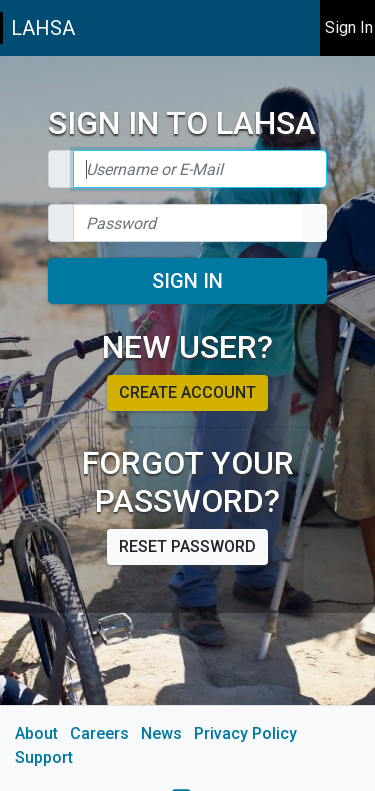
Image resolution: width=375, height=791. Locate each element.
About (36, 733)
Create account (187, 392)
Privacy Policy (245, 733)
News (161, 733)
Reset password (187, 546)
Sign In (187, 281)
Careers (99, 733)
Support (44, 757)
